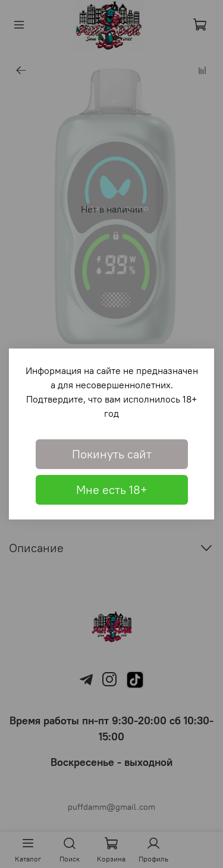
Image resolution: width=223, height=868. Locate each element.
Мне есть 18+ (112, 490)
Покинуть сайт (112, 454)
